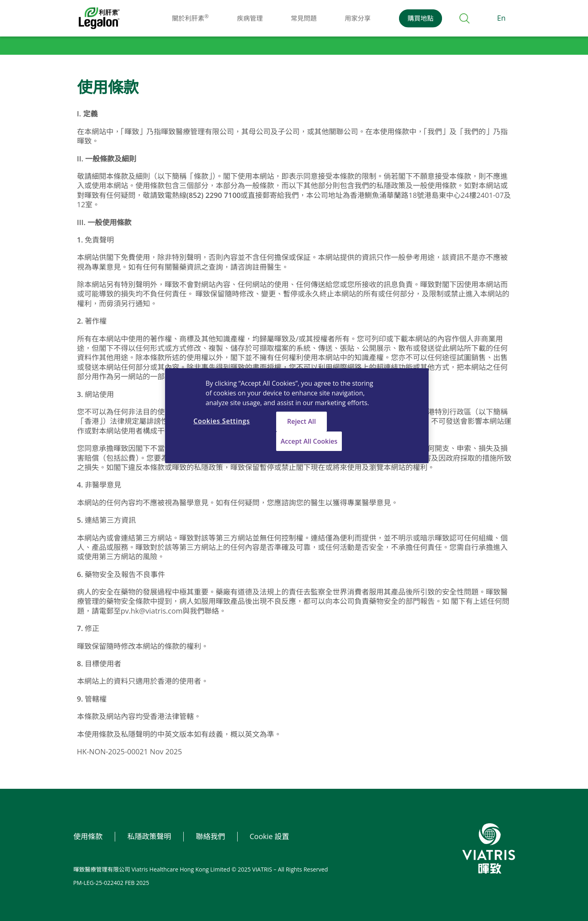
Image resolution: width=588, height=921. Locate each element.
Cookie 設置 (270, 836)
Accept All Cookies (309, 441)
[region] (297, 416)
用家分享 (358, 18)
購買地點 (421, 18)
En (501, 18)
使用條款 (88, 836)
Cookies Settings (222, 421)
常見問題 (304, 18)
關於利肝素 (190, 18)
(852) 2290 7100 (214, 195)
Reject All (302, 421)
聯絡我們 (210, 836)
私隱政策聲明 (149, 836)
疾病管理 (250, 18)
